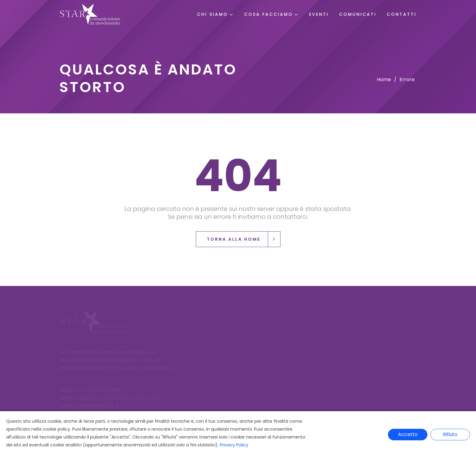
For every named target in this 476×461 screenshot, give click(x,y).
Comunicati (358, 14)
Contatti (402, 14)
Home (384, 79)
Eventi (319, 14)
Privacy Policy (234, 445)
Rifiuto (450, 434)
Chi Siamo (212, 14)
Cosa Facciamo (269, 14)
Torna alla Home (243, 239)
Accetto (408, 434)
